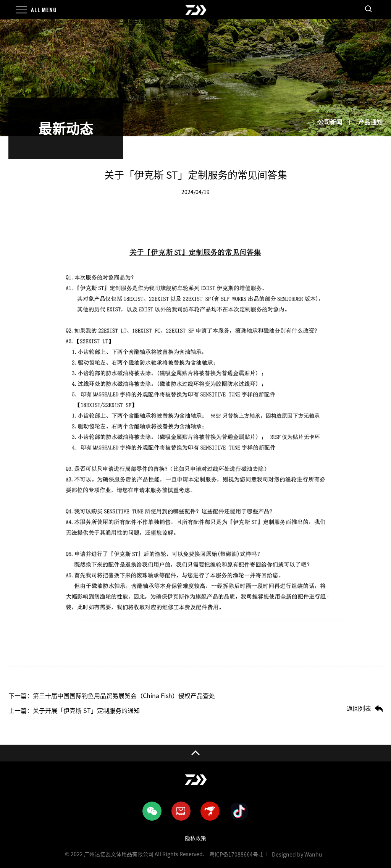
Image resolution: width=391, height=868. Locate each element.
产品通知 (370, 122)
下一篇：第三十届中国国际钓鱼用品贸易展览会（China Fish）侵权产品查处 (112, 696)
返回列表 (359, 708)
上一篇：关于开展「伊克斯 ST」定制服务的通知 (74, 711)
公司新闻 (330, 122)
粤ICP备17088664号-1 (236, 855)
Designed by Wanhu (297, 855)
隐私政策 (195, 838)
